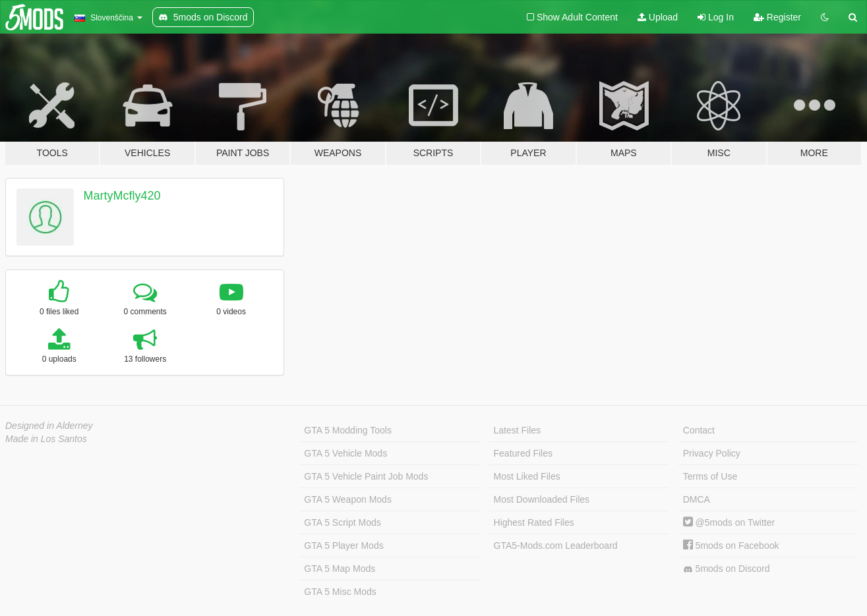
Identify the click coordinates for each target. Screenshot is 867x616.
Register (777, 17)
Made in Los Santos (46, 439)
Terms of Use (710, 476)
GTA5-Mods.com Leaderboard (556, 546)
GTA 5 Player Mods (344, 546)
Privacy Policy (712, 453)
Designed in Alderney (49, 426)
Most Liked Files (527, 476)
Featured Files (523, 453)
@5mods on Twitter (729, 522)
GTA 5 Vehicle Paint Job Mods (366, 476)
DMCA (697, 499)
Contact (699, 430)
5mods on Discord (727, 569)
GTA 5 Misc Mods (340, 592)
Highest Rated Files (534, 522)
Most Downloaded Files (542, 499)
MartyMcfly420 (122, 196)
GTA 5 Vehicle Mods (345, 453)
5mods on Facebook (731, 546)
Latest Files (518, 430)
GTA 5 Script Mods (342, 522)
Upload (658, 17)
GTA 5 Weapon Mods (348, 499)
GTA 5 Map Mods (340, 569)
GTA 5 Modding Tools (348, 430)
